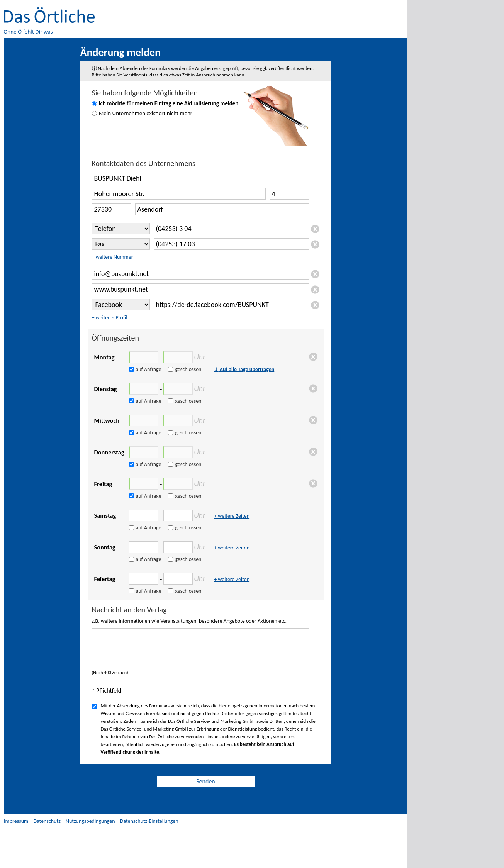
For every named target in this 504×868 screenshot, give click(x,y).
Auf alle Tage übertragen (244, 369)
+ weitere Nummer (113, 257)
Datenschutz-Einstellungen (149, 821)
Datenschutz (47, 821)
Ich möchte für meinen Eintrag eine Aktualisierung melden (169, 103)
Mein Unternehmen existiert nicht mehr (146, 113)
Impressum (16, 821)
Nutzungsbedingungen (90, 821)
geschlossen (188, 369)
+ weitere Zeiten (232, 516)
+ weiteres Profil (110, 318)
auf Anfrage (149, 369)
